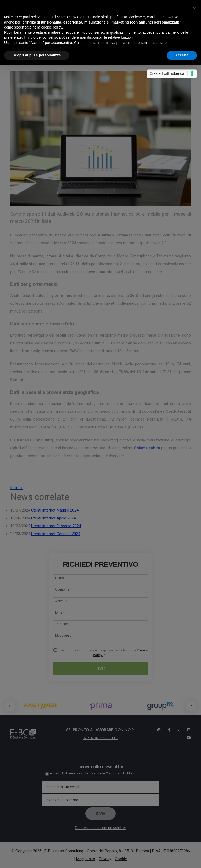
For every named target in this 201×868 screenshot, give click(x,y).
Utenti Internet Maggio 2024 (55, 510)
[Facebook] (166, 730)
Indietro (17, 488)
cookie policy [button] (52, 27)
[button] (191, 706)
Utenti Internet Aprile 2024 (53, 518)
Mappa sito (86, 859)
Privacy (105, 859)
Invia (101, 669)
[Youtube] (187, 738)
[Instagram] (157, 730)
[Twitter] (176, 730)
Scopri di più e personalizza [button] (37, 55)
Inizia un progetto (100, 738)
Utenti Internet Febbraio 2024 (56, 526)
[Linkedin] (186, 730)
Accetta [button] (182, 55)
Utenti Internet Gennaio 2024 (56, 534)
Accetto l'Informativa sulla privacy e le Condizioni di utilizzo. (93, 773)
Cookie (121, 859)
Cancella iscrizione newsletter (100, 828)
